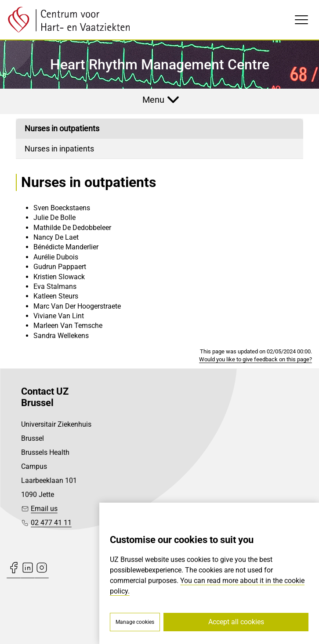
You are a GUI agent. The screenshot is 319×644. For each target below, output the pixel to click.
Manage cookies (135, 622)
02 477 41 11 (51, 523)
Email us (44, 509)
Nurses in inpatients (59, 149)
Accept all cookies (236, 622)
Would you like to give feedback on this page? (256, 359)
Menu (153, 100)
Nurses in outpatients (62, 128)
